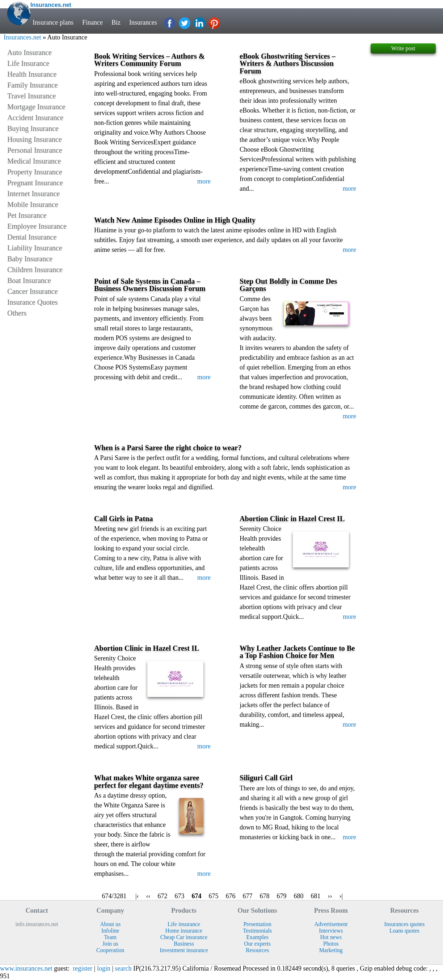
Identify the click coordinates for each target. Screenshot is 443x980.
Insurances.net (22, 37)
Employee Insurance (37, 226)
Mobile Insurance (33, 204)
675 (214, 896)
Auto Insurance (29, 52)
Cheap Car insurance (184, 937)
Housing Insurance (35, 139)
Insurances (144, 22)
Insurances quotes (405, 924)
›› (330, 896)
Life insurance (184, 924)
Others (17, 313)
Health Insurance (32, 74)
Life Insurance (28, 63)
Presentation (257, 924)
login (104, 968)
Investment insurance (184, 950)
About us (110, 924)
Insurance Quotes (32, 302)
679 (282, 896)
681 (316, 896)
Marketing (331, 950)
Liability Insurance (35, 248)
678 (265, 896)
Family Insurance (32, 85)
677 (248, 896)
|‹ (137, 896)
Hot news (331, 937)
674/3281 (114, 896)
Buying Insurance (33, 128)
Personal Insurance (35, 150)
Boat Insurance (29, 280)
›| (341, 896)
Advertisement (331, 924)
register (83, 968)
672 (163, 896)
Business (184, 944)
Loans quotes (404, 931)
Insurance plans (53, 22)
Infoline (110, 931)
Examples (257, 937)
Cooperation (110, 950)
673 (180, 896)
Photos (331, 944)
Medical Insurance (34, 161)
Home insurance (184, 931)
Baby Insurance (30, 259)
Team (110, 937)
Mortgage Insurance (36, 107)
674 (197, 896)
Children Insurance (35, 270)
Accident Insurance (35, 118)
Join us (110, 944)
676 (231, 896)
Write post (403, 48)
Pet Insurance (27, 215)
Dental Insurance (32, 237)
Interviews (331, 931)
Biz (116, 22)
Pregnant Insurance (35, 183)
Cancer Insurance (32, 291)
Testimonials (257, 931)
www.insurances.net (26, 968)
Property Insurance (35, 172)
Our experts (257, 944)
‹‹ (148, 896)
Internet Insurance (33, 194)
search (123, 968)
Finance (92, 22)
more (204, 181)
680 (299, 896)
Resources (257, 950)
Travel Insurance (31, 96)
